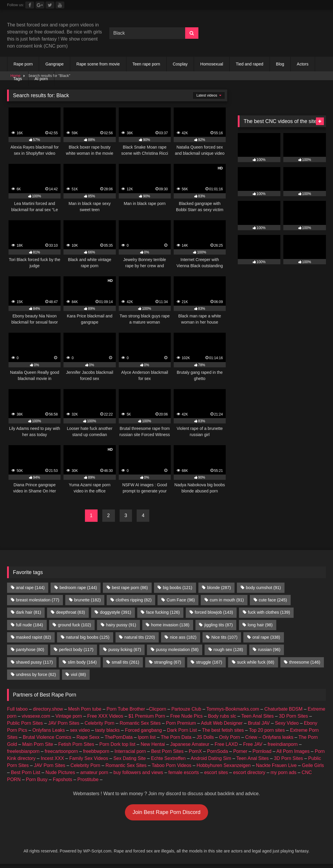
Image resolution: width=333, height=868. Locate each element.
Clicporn (158, 709)
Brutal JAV (259, 723)
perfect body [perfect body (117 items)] (76, 650)
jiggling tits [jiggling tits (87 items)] (219, 625)
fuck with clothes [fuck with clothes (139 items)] (269, 612)
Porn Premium (181, 723)
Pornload (262, 751)
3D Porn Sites (293, 716)
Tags (18, 79)
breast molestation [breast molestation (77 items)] (37, 600)
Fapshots (63, 779)
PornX (195, 751)
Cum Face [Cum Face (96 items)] (181, 600)
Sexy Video (287, 723)
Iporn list (147, 737)
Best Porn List (26, 772)
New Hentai (153, 744)
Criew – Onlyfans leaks (269, 737)
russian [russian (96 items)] (269, 650)
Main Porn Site (38, 744)
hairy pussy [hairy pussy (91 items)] (121, 625)
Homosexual (212, 64)
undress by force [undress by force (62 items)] (36, 674)
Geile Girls (313, 765)
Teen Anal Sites (257, 716)
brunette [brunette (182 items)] (87, 600)
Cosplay (180, 64)
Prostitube (88, 779)
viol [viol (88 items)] (78, 674)
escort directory (249, 772)
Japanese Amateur (190, 744)
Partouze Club (186, 709)
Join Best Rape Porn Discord (166, 812)
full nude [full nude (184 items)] (29, 625)
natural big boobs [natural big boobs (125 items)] (88, 637)
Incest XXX (52, 758)
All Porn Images (293, 751)
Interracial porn (130, 751)
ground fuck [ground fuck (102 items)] (75, 625)
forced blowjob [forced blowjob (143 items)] (214, 612)
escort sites (216, 772)
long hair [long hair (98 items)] (260, 625)
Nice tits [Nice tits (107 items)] (224, 637)
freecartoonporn (61, 751)
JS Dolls (205, 737)
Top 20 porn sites (267, 730)
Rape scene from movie (98, 64)
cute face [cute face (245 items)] (273, 600)
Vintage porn (69, 716)
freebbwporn (96, 751)
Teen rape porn (146, 64)
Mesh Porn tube (85, 709)
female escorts (184, 772)
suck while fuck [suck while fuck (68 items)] (256, 662)
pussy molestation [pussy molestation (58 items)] (177, 650)
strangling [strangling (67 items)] (168, 662)
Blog (280, 64)
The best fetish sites (223, 730)
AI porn (41, 79)
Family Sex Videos (89, 758)
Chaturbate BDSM (283, 709)
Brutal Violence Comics (47, 737)
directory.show (48, 709)
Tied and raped (250, 64)
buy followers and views (138, 772)
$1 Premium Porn (147, 716)
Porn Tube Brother (126, 709)
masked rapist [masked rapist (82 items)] (33, 637)
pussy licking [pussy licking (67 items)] (125, 650)
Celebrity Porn (99, 723)
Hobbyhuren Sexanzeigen (224, 765)
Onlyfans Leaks (48, 730)
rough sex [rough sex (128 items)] (228, 650)
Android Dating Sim (211, 758)
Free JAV (253, 744)
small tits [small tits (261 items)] (125, 662)
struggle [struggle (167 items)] (209, 662)
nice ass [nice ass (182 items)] (183, 637)
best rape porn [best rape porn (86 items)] (130, 588)
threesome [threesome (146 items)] (305, 662)
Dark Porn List (182, 730)
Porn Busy (37, 779)
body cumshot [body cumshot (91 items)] (263, 588)
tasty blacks (108, 730)
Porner (240, 751)
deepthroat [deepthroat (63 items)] (71, 612)
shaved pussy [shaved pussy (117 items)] (34, 662)
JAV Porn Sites (64, 723)
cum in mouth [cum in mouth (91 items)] (227, 600)
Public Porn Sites (25, 723)
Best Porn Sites (167, 751)
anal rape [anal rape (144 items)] (30, 588)
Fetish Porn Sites (76, 744)
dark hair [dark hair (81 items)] (29, 612)
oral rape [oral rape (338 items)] (266, 637)
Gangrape (54, 64)
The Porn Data (176, 737)
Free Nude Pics (186, 716)
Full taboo (17, 709)
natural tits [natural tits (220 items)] (140, 637)
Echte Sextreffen (168, 758)
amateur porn (94, 772)
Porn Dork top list (117, 744)
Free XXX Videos (105, 716)
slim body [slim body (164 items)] (82, 662)
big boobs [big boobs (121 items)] (178, 588)
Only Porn (229, 737)
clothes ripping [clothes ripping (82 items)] (134, 600)
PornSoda (217, 751)
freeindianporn (282, 744)
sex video (80, 730)
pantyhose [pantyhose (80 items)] (30, 650)
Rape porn (23, 64)
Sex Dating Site (130, 758)
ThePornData (119, 737)
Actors (303, 64)
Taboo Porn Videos (171, 765)
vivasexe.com (36, 716)
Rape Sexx (88, 737)
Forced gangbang (143, 730)
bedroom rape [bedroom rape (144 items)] (78, 588)
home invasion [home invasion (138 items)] (170, 625)
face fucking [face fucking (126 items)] (163, 612)
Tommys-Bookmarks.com (233, 709)
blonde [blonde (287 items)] (219, 588)
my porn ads (284, 772)
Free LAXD (226, 744)
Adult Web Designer (222, 723)
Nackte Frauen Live (276, 765)
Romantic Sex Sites (140, 723)
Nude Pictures (60, 772)
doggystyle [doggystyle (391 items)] (116, 612)
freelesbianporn (23, 751)
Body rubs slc (222, 716)
